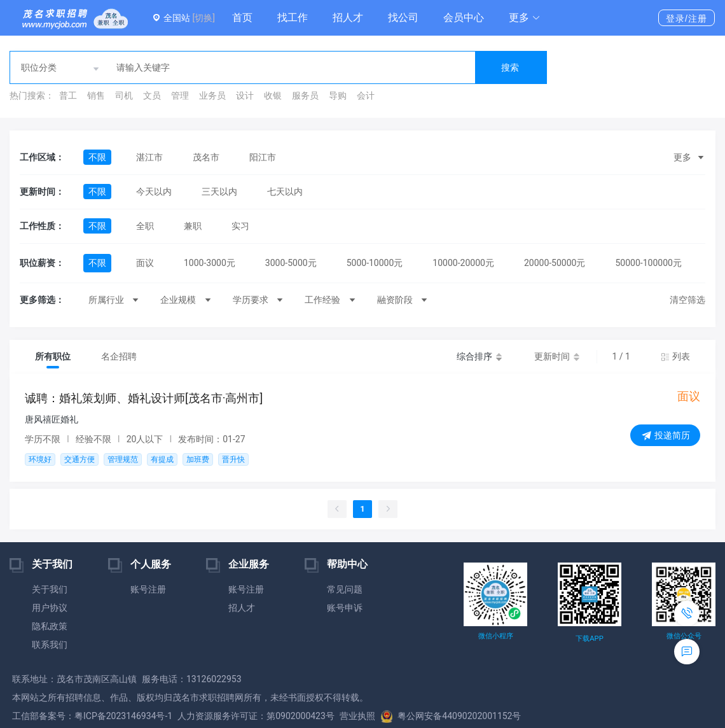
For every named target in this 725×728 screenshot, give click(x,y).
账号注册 (148, 589)
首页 (242, 17)
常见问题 (345, 589)
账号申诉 (345, 608)
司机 (124, 95)
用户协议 (50, 608)
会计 (366, 95)
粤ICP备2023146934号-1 (123, 716)
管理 (180, 95)
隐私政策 (50, 626)
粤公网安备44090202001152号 (451, 716)
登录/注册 (687, 18)
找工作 (293, 17)
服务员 (305, 95)
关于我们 (50, 589)
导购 (338, 95)
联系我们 (50, 645)
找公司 (403, 17)
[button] (525, 18)
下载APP (589, 639)
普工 (68, 95)
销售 (96, 95)
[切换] (203, 18)
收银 (273, 95)
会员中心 (464, 17)
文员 (152, 95)
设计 (245, 95)
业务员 (212, 95)
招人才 (348, 17)
